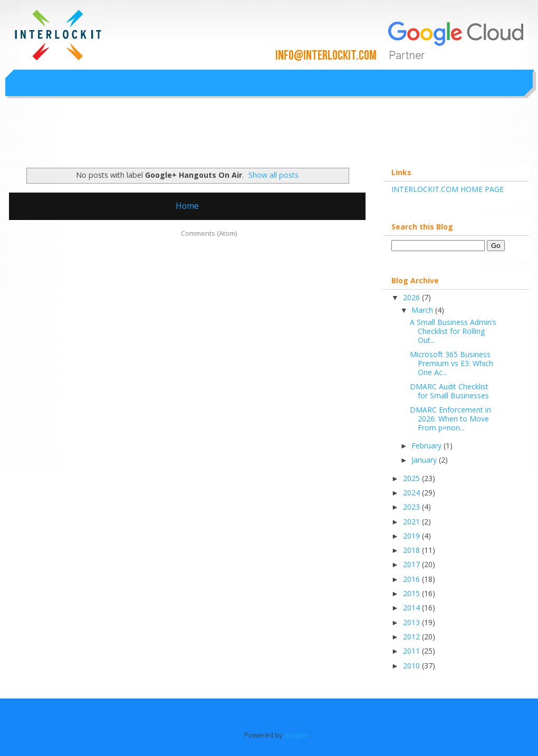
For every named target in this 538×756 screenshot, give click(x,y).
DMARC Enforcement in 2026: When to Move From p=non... (450, 419)
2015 (412, 593)
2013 (412, 622)
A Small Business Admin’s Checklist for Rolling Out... (453, 331)
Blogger (296, 735)
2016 (412, 579)
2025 (412, 478)
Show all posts (273, 175)
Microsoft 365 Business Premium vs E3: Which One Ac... (451, 363)
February (427, 446)
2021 (412, 521)
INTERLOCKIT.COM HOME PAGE (448, 189)
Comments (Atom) (209, 233)
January (425, 460)
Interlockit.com (57, 137)
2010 (412, 666)
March (423, 310)
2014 (412, 607)
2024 (412, 492)
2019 (412, 536)
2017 (412, 564)
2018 (412, 550)
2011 (412, 651)
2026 (412, 297)
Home (187, 206)
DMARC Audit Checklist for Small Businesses (449, 391)
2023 (412, 507)
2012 (412, 637)
